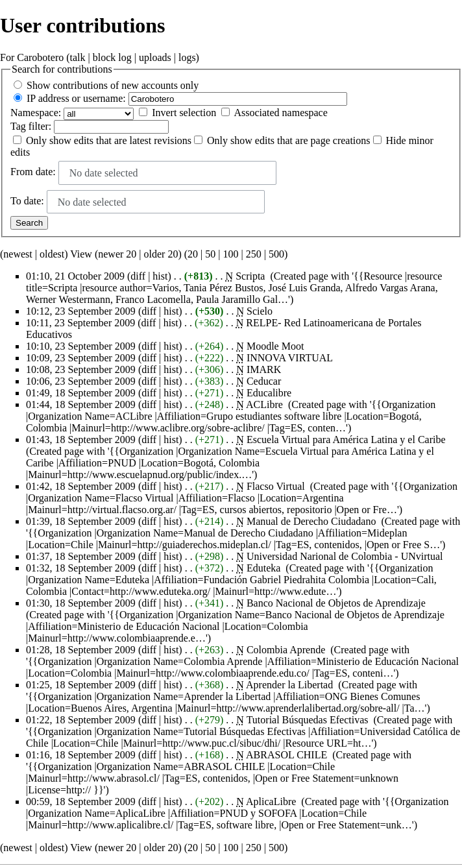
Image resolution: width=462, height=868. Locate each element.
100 (230, 254)
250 (254, 254)
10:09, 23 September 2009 (81, 358)
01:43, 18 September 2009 (81, 440)
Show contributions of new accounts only (113, 85)
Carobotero (40, 57)
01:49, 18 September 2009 (81, 393)
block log (112, 57)
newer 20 (117, 254)
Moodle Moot (275, 346)
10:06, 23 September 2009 (81, 381)
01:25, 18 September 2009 (81, 685)
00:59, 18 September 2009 (81, 802)
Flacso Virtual (276, 486)
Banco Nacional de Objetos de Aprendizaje (336, 603)
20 (193, 254)
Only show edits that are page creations (288, 140)
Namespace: (36, 113)
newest (18, 254)
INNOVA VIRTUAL (290, 358)
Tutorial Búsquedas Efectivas (308, 720)
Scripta (250, 276)
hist (160, 276)
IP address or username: (76, 98)
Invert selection (184, 113)
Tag (18, 126)
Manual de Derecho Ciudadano (311, 521)
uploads (155, 57)
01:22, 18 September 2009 (81, 720)
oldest (52, 254)
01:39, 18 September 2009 (81, 521)
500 (276, 254)
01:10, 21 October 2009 (75, 276)
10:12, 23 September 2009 (81, 311)
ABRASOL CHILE (286, 755)
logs (187, 57)
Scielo (260, 311)
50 (210, 254)
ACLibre (264, 404)
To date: (27, 201)
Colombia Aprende (286, 650)
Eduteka (263, 568)
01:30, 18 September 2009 (81, 603)
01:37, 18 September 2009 (81, 556)
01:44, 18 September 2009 (81, 404)
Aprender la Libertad (289, 685)
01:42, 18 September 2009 (81, 486)
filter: (31, 126)
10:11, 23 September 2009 (80, 323)
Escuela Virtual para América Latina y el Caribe (346, 440)
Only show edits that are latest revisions (109, 140)
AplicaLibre (271, 802)
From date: (33, 172)
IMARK (264, 369)
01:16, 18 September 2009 (81, 755)
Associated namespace (280, 113)
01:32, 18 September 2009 (81, 568)
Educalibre (269, 393)
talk (78, 57)
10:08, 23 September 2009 (81, 369)
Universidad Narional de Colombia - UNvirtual (345, 556)
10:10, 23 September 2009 (81, 346)
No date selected (104, 173)
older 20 (161, 254)
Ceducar (264, 381)
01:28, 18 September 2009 (81, 650)
